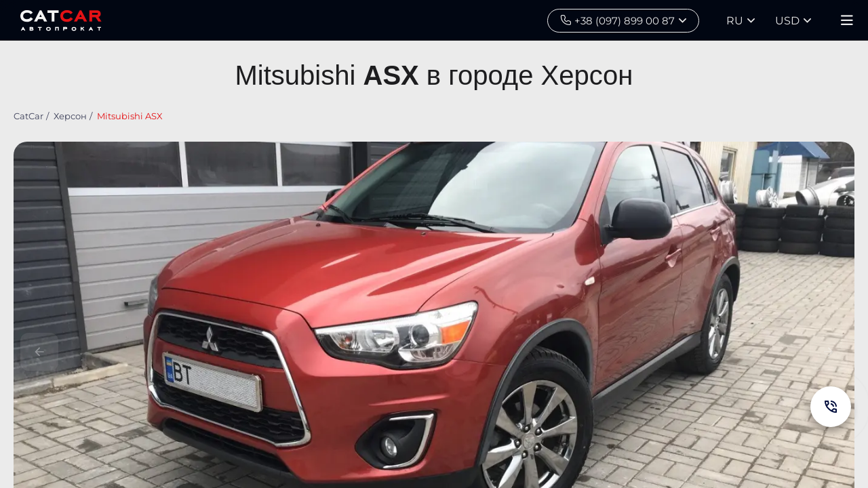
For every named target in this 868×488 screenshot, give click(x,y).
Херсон (70, 116)
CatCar (28, 116)
